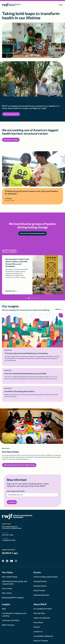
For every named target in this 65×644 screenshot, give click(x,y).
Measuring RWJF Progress (13, 598)
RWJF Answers (8, 625)
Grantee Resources (41, 595)
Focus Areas (7, 588)
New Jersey (7, 593)
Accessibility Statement (43, 636)
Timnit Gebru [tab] (31, 298)
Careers (37, 627)
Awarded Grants (40, 581)
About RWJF (40, 604)
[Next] (39, 298)
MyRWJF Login (10, 553)
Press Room (38, 622)
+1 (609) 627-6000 (9, 540)
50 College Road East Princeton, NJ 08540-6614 (12, 527)
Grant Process (39, 591)
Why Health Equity (10, 577)
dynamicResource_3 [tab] (36, 298)
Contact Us (38, 632)
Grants (37, 572)
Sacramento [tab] (29, 298)
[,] (58, 309)
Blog (4, 609)
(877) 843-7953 (8, 535)
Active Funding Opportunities (46, 577)
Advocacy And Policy (11, 620)
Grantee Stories (40, 586)
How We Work (39, 613)
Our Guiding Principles (43, 609)
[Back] (26, 298)
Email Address (16, 491)
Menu (61, 5)
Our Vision (7, 572)
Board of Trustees (41, 641)
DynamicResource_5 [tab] (34, 298)
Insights (6, 604)
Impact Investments (42, 618)
